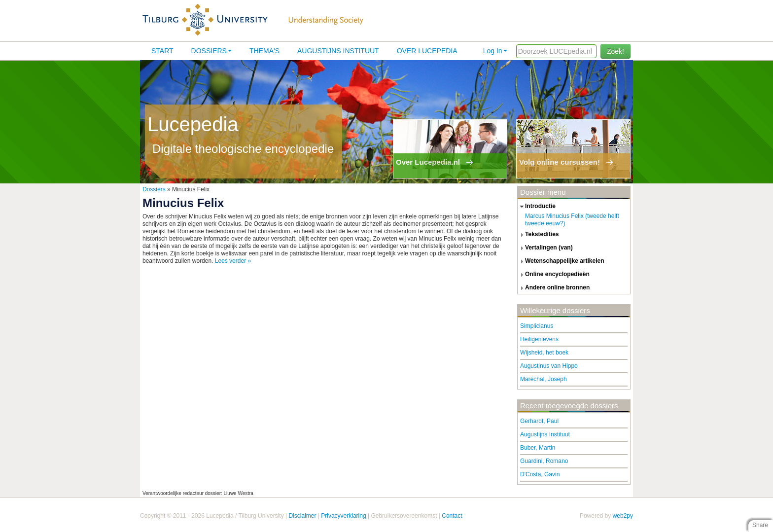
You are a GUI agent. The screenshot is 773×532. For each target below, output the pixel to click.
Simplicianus (537, 326)
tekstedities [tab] (538, 235)
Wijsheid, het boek (544, 353)
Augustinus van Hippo (549, 366)
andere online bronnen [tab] (554, 288)
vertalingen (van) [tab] (545, 248)
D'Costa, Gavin (540, 474)
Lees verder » (233, 261)
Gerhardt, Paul (539, 421)
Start (162, 51)
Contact (452, 516)
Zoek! (615, 51)
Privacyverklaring (343, 516)
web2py (623, 516)
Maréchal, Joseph (544, 379)
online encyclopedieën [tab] (554, 275)
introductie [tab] (537, 207)
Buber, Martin (538, 448)
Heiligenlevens (539, 339)
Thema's (264, 51)
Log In (495, 51)
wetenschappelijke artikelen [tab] (561, 261)
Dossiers (211, 51)
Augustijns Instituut (338, 51)
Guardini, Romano (544, 461)
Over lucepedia (427, 51)
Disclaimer (302, 516)
